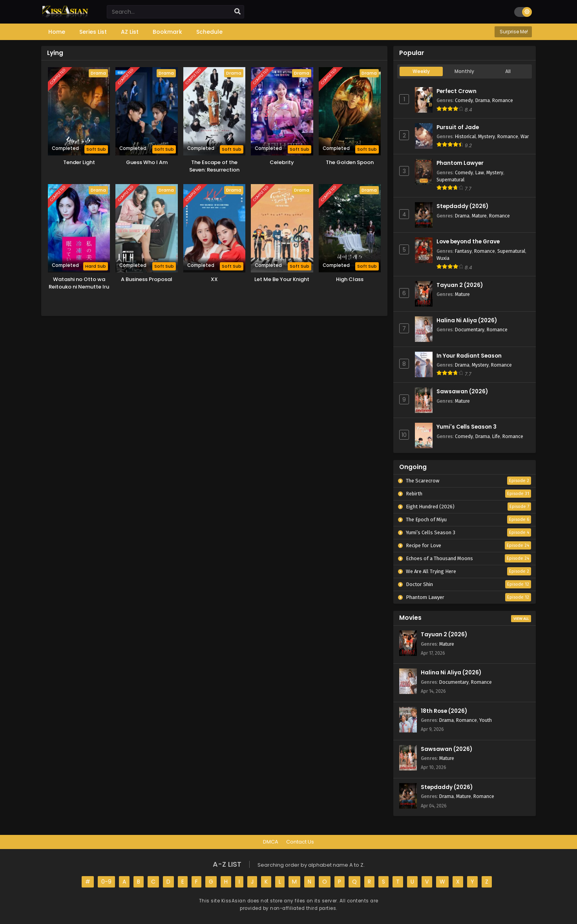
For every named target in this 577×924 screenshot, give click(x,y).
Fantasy (463, 251)
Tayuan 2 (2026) (460, 285)
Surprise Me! (513, 32)
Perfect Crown (456, 91)
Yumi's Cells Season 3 (467, 427)
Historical (465, 136)
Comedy (464, 100)
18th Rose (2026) (444, 711)
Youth (486, 720)
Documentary (470, 330)
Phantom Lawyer (460, 163)
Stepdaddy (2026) (462, 206)
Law (480, 173)
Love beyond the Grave (468, 242)
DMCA (271, 842)
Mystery (487, 136)
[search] (237, 12)
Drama (483, 100)
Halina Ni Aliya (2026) (467, 320)
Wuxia (443, 258)
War (525, 136)
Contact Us (300, 842)
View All (521, 619)
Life (496, 436)
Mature (479, 216)
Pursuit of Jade (458, 127)
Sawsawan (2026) (462, 392)
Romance (503, 100)
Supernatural (450, 180)
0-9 (106, 882)
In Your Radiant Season (469, 356)
